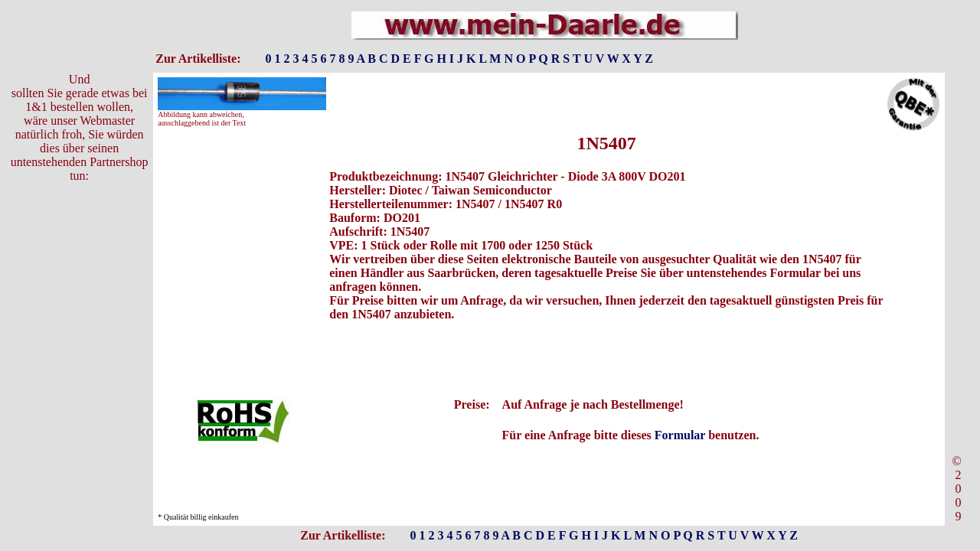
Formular (680, 435)
